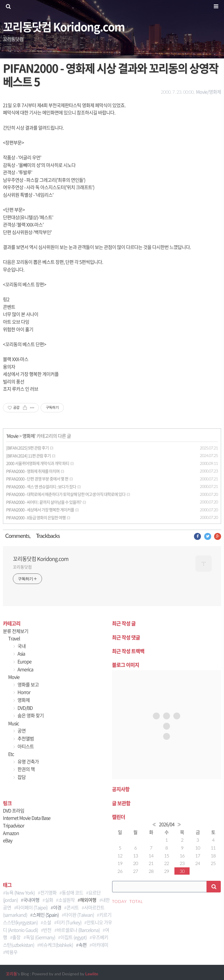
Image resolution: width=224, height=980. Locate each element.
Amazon (11, 833)
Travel (14, 638)
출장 (16, 937)
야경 (57, 907)
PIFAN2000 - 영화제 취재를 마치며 (33, 471)
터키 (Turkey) (69, 922)
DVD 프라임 (14, 810)
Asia (21, 653)
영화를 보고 (28, 684)
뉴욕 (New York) (20, 892)
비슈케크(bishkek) (56, 945)
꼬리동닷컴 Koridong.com (64, 26)
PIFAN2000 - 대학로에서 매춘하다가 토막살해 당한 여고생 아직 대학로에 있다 (66, 494)
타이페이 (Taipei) (32, 907)
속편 (83, 945)
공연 (21, 730)
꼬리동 (12, 974)
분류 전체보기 (16, 631)
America (25, 669)
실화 (49, 900)
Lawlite (92, 974)
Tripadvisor (14, 825)
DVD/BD (25, 708)
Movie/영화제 (209, 92)
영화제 (29, 436)
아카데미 (100, 945)
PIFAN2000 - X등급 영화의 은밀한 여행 (36, 518)
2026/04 (167, 824)
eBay (8, 840)
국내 (21, 646)
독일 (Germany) (41, 937)
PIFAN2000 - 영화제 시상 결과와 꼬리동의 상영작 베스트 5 (111, 75)
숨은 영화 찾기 (30, 715)
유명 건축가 (28, 761)
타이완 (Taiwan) (79, 915)
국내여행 (31, 900)
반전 (47, 930)
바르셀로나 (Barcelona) (78, 930)
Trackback (47, 536)
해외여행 (88, 900)
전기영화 (48, 892)
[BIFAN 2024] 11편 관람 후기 (28, 456)
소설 (47, 922)
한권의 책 (26, 769)
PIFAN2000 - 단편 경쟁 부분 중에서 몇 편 (37, 479)
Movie (13, 436)
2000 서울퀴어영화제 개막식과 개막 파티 (38, 463)
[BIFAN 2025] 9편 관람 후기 (27, 448)
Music (14, 723)
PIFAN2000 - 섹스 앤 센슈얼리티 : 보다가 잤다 (41, 487)
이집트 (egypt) (73, 937)
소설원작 (66, 900)
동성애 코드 (72, 892)
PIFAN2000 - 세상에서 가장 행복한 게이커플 (40, 510)
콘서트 (73, 907)
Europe (24, 661)
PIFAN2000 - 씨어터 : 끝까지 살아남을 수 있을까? (44, 502)
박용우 (11, 952)
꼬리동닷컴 (22, 567)
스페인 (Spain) (45, 915)
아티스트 (25, 746)
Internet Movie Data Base (27, 818)
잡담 (21, 777)
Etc (11, 754)
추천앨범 (25, 738)
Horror (23, 692)
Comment (16, 536)
